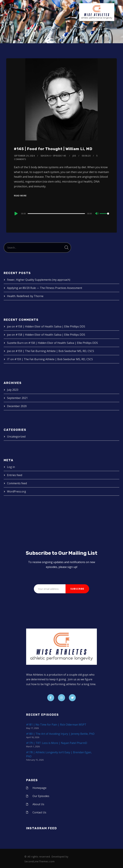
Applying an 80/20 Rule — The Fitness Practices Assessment (45, 288)
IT (8, 359)
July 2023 (13, 390)
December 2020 (17, 406)
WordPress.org (17, 491)
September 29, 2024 (24, 156)
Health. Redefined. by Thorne (25, 296)
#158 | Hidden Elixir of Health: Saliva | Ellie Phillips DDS (50, 326)
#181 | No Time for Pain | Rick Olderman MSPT (56, 725)
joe (74, 156)
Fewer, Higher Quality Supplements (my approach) (39, 280)
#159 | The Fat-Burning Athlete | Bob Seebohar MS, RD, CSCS (55, 351)
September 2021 (17, 398)
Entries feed (15, 475)
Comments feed (17, 483)
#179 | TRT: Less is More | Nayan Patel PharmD (57, 743)
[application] (61, 213)
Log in (11, 467)
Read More (20, 196)
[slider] (56, 214)
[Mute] (97, 214)
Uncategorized (16, 437)
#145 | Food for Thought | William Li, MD (53, 149)
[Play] (16, 214)
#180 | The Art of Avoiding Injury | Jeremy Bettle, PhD (60, 734)
